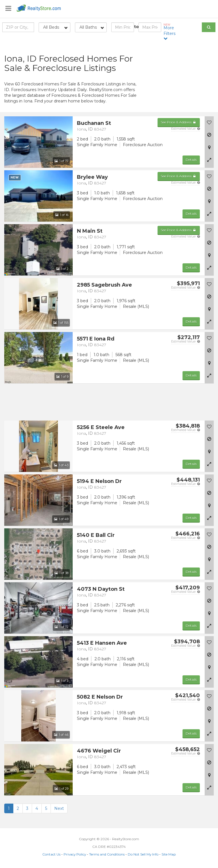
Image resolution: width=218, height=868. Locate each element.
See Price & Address (179, 122)
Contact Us (51, 854)
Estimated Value (185, 129)
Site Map (169, 854)
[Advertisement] (182, 78)
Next (59, 808)
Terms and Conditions (107, 854)
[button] (209, 160)
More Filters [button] (170, 32)
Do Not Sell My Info (143, 854)
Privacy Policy (75, 854)
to (136, 27)
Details (191, 160)
